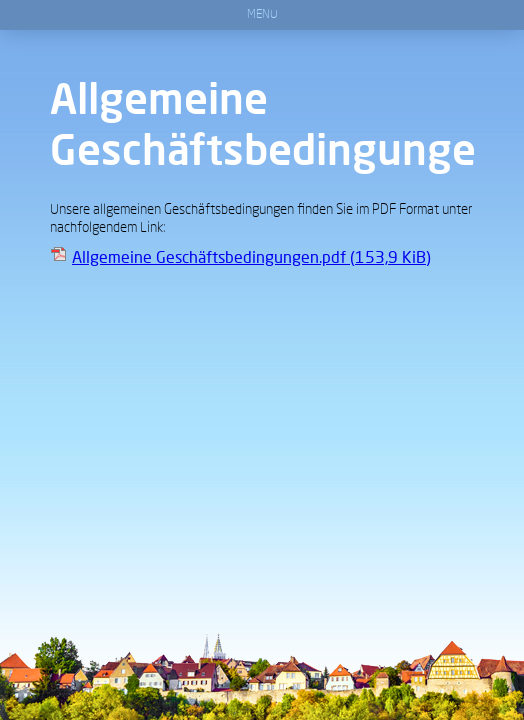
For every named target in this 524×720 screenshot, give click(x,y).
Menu (262, 15)
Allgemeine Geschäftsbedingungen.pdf (251, 256)
